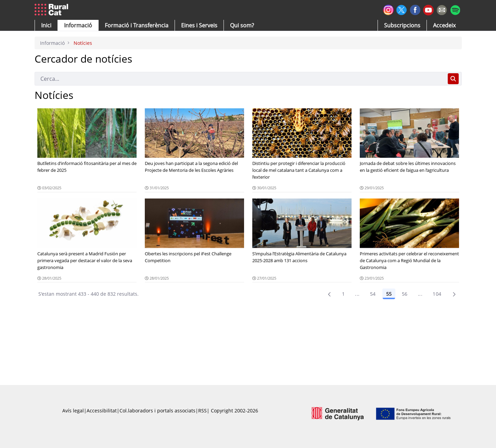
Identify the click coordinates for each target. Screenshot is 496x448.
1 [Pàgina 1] (343, 294)
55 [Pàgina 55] (389, 294)
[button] (46, 25)
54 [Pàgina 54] (373, 294)
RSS (202, 411)
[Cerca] (240, 79)
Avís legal (73, 411)
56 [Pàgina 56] (405, 294)
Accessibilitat (102, 411)
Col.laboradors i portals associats (157, 411)
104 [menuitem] (437, 294)
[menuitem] (137, 25)
